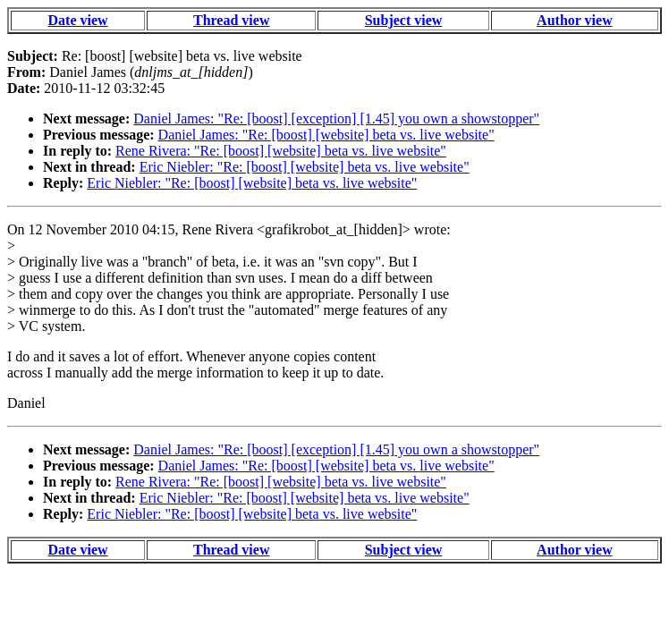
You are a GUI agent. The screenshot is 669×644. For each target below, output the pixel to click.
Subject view (404, 20)
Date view (78, 20)
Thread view (231, 20)
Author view (575, 20)
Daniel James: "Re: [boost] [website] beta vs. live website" (326, 135)
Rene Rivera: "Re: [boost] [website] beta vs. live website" (281, 151)
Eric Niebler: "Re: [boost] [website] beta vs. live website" (305, 167)
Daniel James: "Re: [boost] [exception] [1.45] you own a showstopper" (336, 119)
